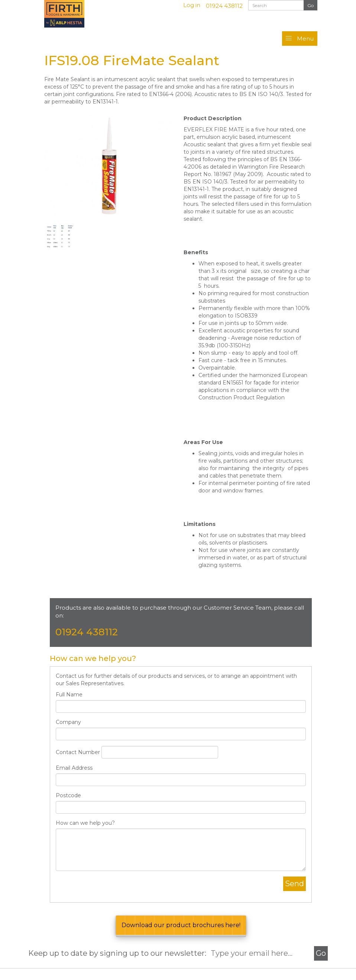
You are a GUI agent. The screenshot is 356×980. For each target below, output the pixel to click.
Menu (305, 39)
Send (294, 884)
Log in (192, 5)
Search (310, 6)
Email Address (74, 768)
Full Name (69, 695)
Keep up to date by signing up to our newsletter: (119, 953)
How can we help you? (85, 823)
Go (321, 953)
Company (68, 722)
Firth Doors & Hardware (72, 14)
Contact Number (78, 752)
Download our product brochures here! (181, 925)
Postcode (68, 795)
